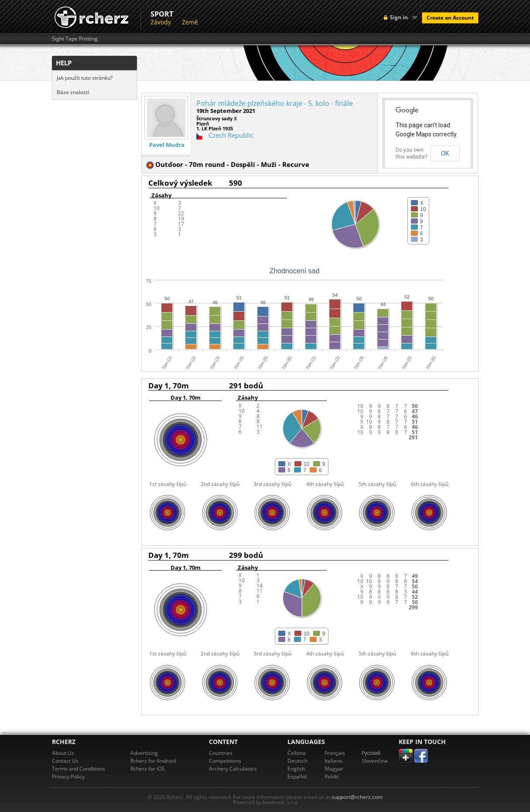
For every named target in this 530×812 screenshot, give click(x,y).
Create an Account (450, 18)
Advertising (144, 753)
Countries (221, 753)
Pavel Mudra (167, 145)
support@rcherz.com (357, 797)
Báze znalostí (73, 92)
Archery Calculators (233, 769)
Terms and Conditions (79, 769)
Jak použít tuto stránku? (85, 78)
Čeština (297, 753)
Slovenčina (375, 761)
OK (445, 153)
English (296, 769)
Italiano (333, 761)
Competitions (225, 761)
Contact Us (65, 761)
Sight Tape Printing (75, 39)
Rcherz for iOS (148, 769)
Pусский (371, 753)
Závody (161, 22)
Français (335, 753)
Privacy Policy (68, 776)
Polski (332, 776)
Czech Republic (231, 135)
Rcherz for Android (153, 761)
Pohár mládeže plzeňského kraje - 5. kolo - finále (275, 103)
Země (190, 22)
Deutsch (297, 761)
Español (297, 776)
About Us (63, 753)
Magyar (334, 769)
